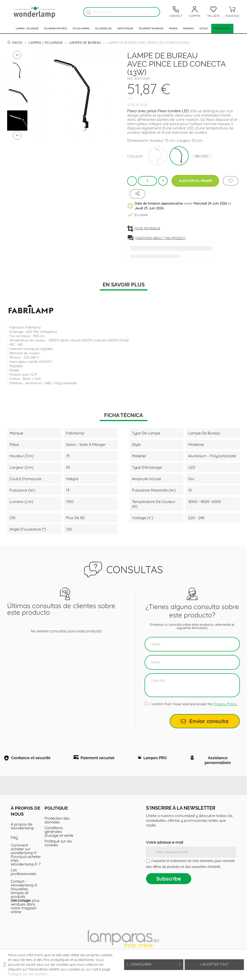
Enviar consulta (205, 721)
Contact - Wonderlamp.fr (24, 885)
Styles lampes (81, 29)
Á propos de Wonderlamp (22, 828)
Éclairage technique (151, 29)
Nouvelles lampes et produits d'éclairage (20, 897)
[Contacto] (176, 12)
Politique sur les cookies (58, 845)
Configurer (154, 964)
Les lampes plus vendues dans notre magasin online (25, 908)
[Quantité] (147, 181)
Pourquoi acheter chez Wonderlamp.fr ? (26, 862)
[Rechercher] (121, 12)
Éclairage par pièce (56, 29)
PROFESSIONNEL (222, 29)
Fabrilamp (33, 327)
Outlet (204, 29)
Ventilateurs (125, 29)
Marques (188, 29)
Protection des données (57, 822)
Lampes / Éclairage (27, 29)
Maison (173, 29)
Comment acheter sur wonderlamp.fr (24, 851)
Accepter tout (214, 964)
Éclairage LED (103, 29)
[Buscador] (88, 12)
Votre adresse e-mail (165, 844)
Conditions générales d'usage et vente (59, 834)
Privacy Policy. (226, 704)
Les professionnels (24, 874)
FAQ (14, 840)
